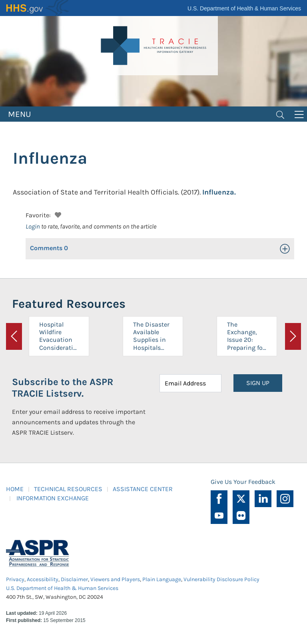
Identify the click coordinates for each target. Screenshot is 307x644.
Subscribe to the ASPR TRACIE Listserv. (63, 388)
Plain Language (162, 579)
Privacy (15, 579)
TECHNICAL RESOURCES (68, 489)
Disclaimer (74, 579)
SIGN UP (258, 383)
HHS (38, 8)
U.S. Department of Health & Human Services (244, 8)
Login (33, 226)
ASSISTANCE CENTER (143, 489)
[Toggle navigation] (280, 114)
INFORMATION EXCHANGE (53, 498)
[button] (57, 214)
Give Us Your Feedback (243, 482)
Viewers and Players (115, 579)
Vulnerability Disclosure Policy (221, 579)
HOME (15, 489)
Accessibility (43, 579)
